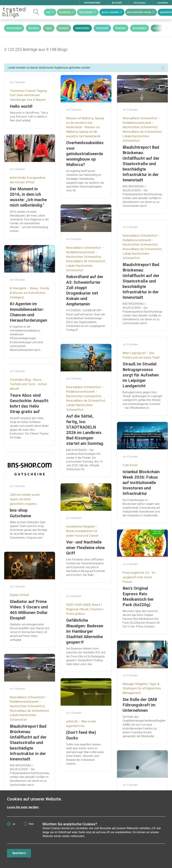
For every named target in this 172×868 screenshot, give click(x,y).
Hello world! (21, 106)
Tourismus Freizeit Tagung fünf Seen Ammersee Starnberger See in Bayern (28, 95)
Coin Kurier (130, 465)
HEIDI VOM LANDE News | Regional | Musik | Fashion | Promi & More (85, 609)
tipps (49, 28)
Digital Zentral (19, 595)
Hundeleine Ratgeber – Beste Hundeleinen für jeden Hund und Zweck (82, 531)
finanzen (121, 28)
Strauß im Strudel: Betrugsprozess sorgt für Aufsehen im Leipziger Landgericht (141, 375)
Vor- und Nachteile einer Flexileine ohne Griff (85, 548)
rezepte (64, 28)
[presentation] (166, 28)
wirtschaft (102, 28)
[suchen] (36, 12)
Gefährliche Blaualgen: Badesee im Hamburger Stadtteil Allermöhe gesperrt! (85, 631)
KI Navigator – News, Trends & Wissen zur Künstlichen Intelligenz (30, 293)
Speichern (19, 853)
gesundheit (140, 28)
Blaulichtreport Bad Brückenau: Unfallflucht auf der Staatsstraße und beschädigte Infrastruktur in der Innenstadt (141, 164)
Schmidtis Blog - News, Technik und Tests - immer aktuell (28, 384)
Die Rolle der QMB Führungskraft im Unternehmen (140, 705)
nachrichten (82, 28)
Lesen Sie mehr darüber (23, 807)
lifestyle (34, 28)
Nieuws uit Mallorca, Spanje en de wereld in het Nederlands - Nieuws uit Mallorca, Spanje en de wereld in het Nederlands (85, 127)
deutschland (14, 28)
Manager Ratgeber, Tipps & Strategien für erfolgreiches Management (142, 688)
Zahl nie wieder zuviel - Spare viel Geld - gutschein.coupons (26, 499)
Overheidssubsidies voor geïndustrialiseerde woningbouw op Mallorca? (85, 154)
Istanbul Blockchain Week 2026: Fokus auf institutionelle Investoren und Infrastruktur (141, 483)
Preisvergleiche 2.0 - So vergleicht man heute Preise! (139, 577)
